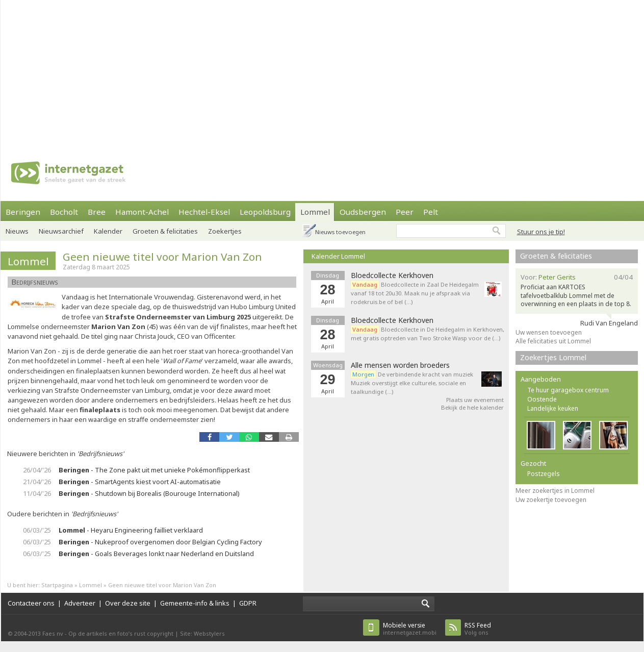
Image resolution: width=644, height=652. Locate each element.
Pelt (431, 212)
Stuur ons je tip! (541, 232)
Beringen (23, 212)
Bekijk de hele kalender (472, 407)
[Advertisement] (299, 71)
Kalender (108, 231)
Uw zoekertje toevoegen (551, 500)
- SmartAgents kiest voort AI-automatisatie (140, 482)
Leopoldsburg (265, 212)
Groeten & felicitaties (165, 231)
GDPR (248, 603)
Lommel (315, 212)
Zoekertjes (225, 231)
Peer (405, 212)
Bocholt (64, 212)
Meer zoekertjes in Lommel (555, 491)
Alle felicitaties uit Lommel (553, 341)
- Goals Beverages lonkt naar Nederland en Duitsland (156, 554)
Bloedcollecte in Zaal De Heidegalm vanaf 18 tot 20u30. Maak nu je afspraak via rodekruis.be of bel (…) (415, 293)
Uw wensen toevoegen (549, 332)
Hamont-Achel (142, 212)
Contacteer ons (31, 603)
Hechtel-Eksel (204, 212)
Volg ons (478, 629)
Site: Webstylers (202, 633)
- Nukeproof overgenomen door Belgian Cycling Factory (160, 542)
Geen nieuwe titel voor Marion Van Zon (162, 257)
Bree (97, 212)
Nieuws (17, 231)
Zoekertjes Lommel (553, 357)
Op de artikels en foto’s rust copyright (121, 633)
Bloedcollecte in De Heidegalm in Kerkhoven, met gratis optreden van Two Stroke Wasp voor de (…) (428, 334)
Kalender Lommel (338, 256)
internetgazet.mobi (410, 629)
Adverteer (80, 603)
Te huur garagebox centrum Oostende (568, 395)
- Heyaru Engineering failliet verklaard (131, 530)
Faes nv (53, 633)
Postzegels (544, 474)
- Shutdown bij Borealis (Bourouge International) (149, 493)
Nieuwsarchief (61, 231)
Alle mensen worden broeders (400, 365)
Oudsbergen (363, 212)
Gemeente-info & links (195, 603)
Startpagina (57, 585)
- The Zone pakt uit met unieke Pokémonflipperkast (154, 470)
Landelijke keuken (553, 408)
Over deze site (128, 603)
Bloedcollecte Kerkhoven (392, 275)
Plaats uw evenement (475, 400)
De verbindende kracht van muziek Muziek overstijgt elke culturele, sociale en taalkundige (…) (412, 383)
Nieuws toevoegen (340, 232)
